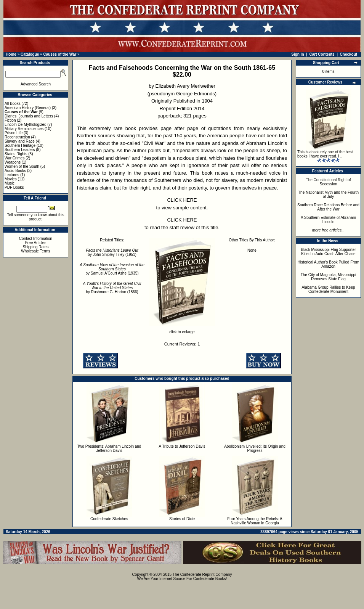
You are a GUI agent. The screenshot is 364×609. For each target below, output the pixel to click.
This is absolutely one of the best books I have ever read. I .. (325, 154)
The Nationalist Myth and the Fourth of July (328, 194)
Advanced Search (36, 84)
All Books (13, 104)
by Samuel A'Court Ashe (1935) (112, 269)
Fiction (10, 120)
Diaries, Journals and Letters (29, 116)
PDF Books (14, 187)
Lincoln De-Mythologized (26, 125)
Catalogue (30, 54)
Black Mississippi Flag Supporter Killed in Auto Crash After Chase (328, 252)
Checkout (349, 54)
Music (10, 183)
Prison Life (14, 133)
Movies (11, 179)
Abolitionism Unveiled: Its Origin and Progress (255, 448)
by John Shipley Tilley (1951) (112, 252)
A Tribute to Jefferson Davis (182, 446)
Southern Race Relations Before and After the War (328, 207)
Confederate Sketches (109, 519)
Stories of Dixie (182, 519)
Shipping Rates (36, 247)
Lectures (12, 175)
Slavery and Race (20, 141)
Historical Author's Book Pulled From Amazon (329, 264)
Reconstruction (17, 137)
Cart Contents (322, 54)
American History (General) (28, 108)
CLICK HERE (182, 200)
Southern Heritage (20, 145)
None (252, 250)
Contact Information (36, 239)
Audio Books (15, 171)
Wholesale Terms (36, 251)
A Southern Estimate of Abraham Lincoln (328, 220)
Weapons (13, 162)
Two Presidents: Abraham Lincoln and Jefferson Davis (109, 448)
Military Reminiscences (24, 129)
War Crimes (14, 158)
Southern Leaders (20, 150)
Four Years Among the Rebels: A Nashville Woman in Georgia (255, 521)
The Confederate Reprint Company (202, 574)
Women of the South (22, 166)
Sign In (297, 54)
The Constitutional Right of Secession (329, 182)
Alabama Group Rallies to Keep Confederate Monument (328, 289)
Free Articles (36, 243)
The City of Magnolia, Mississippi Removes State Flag (329, 277)
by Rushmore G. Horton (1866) (112, 288)
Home (11, 54)
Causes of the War (60, 54)
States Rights (16, 154)
